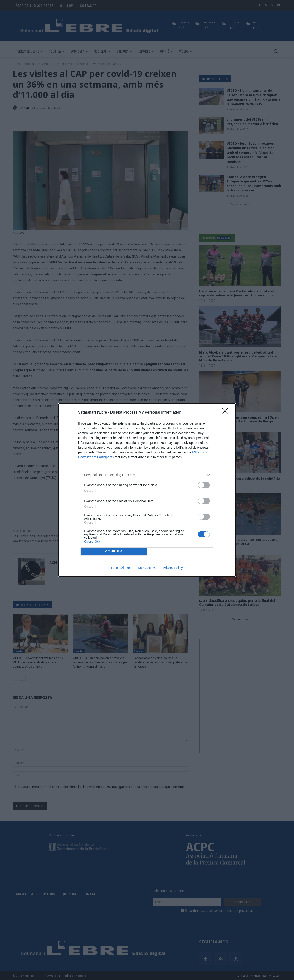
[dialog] (147, 490)
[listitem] (147, 475)
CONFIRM (114, 551)
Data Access (147, 568)
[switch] (204, 485)
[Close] (226, 413)
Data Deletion (121, 568)
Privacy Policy (173, 568)
